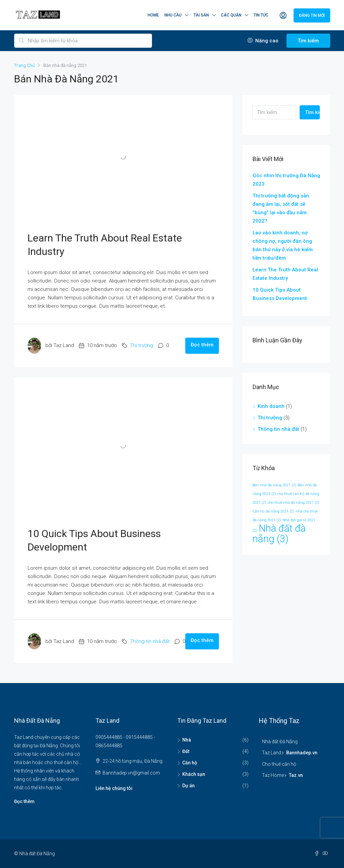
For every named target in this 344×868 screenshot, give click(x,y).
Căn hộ (190, 763)
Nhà (187, 740)
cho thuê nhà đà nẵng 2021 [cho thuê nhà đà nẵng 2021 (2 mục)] (294, 503)
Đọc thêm (202, 345)
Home (153, 15)
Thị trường (142, 345)
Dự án (188, 786)
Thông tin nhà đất (150, 641)
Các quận (231, 15)
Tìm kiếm (308, 41)
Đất (186, 751)
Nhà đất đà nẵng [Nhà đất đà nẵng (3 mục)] (279, 534)
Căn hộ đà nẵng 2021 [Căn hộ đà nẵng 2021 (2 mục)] (273, 511)
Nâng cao (263, 41)
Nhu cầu (173, 15)
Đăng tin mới (312, 15)
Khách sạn (194, 774)
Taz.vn (296, 775)
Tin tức (261, 15)
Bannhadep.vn (302, 753)
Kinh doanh (271, 406)
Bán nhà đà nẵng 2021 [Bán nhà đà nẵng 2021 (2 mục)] (274, 485)
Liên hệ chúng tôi (114, 788)
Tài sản (201, 15)
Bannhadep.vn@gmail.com (131, 773)
